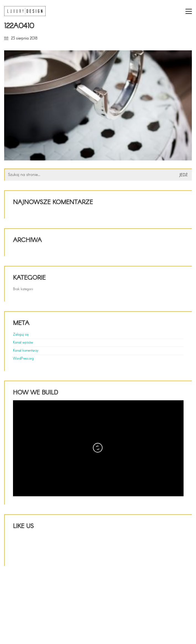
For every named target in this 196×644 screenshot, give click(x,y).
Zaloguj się (21, 335)
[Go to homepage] (25, 11)
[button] (189, 11)
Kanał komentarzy (26, 351)
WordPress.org (23, 359)
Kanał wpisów (23, 343)
